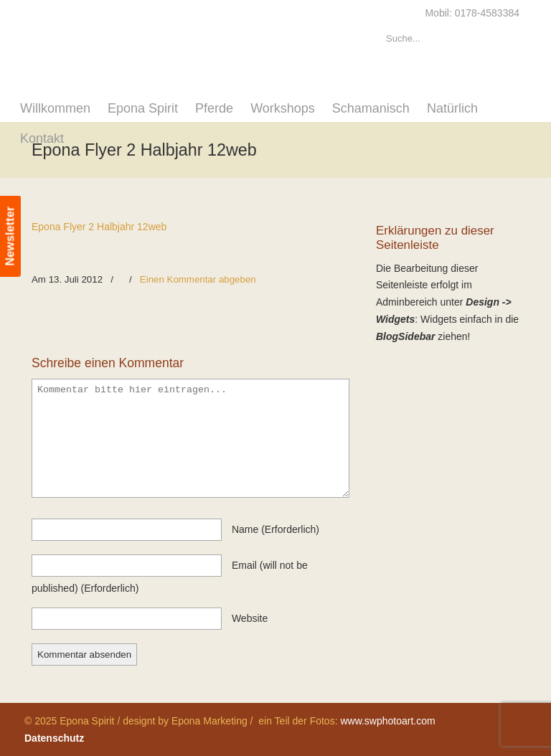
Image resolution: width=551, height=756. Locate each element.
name (275, 529)
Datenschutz (54, 738)
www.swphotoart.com (387, 721)
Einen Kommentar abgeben (198, 279)
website (250, 618)
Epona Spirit (157, 40)
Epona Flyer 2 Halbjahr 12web (99, 227)
